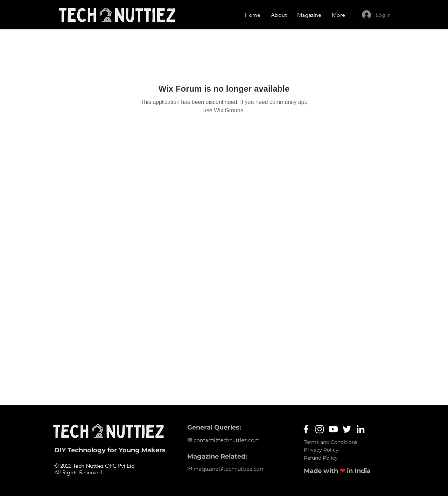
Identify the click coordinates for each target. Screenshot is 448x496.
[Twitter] (347, 429)
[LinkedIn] (360, 429)
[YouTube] (333, 429)
